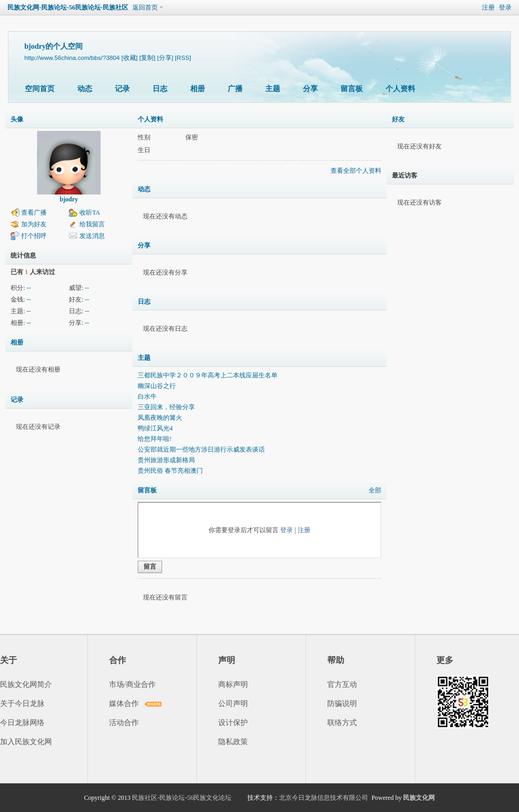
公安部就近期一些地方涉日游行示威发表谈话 (201, 449)
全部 (375, 490)
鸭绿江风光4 (155, 428)
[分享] (165, 58)
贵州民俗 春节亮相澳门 (170, 471)
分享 (310, 89)
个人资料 (400, 89)
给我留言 (92, 224)
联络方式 (342, 723)
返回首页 (145, 7)
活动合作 (124, 723)
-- (29, 288)
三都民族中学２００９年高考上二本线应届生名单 (208, 375)
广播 (235, 89)
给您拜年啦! (155, 439)
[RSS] (183, 58)
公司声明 (233, 704)
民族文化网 (419, 798)
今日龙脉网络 (22, 723)
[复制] (147, 58)
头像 (17, 119)
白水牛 (147, 396)
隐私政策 (233, 742)
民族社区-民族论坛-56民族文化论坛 (182, 798)
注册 (488, 7)
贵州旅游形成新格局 (166, 460)
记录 (122, 89)
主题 (273, 89)
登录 (505, 7)
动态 (85, 89)
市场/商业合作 (132, 685)
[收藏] (129, 58)
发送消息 (92, 236)
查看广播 (34, 213)
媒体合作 (124, 704)
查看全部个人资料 (356, 171)
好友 (398, 119)
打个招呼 (34, 236)
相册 (198, 89)
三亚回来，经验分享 (166, 407)
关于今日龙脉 (22, 704)
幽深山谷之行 (157, 386)
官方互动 (342, 685)
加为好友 (34, 224)
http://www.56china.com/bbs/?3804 (72, 58)
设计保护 (233, 723)
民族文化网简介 (26, 685)
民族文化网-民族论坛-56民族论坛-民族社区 (68, 7)
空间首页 (40, 89)
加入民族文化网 (26, 742)
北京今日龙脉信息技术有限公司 (324, 798)
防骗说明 (342, 704)
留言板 (352, 89)
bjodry (69, 199)
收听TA (90, 213)
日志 (160, 89)
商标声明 (233, 685)
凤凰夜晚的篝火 (160, 418)
